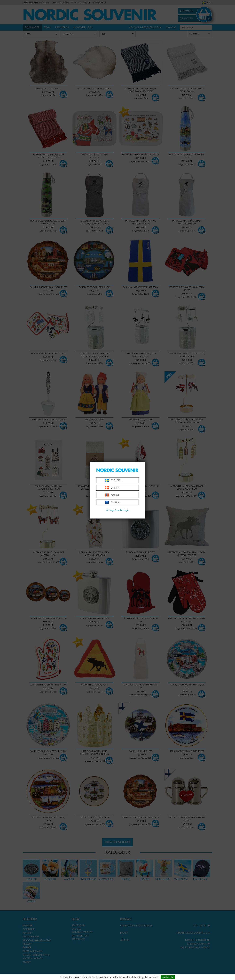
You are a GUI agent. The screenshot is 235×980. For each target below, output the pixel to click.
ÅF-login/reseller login (118, 510)
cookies (77, 977)
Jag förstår (168, 977)
